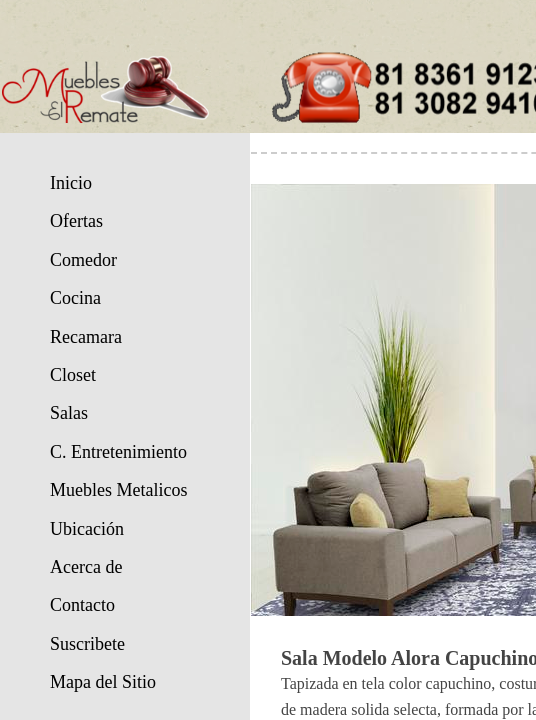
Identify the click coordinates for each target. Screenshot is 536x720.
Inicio (71, 183)
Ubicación (87, 529)
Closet (73, 375)
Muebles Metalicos (118, 490)
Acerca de (86, 567)
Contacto (82, 605)
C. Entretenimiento (118, 452)
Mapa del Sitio (103, 682)
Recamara (86, 337)
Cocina (75, 298)
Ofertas (76, 221)
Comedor (83, 260)
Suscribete (87, 644)
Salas (69, 413)
